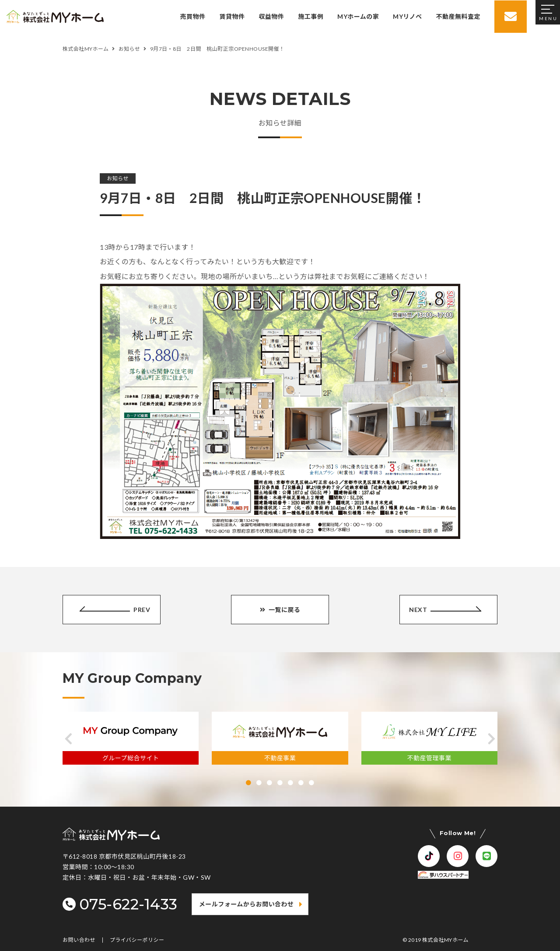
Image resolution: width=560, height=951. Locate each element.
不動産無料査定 (457, 16)
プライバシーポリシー (137, 940)
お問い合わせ (79, 940)
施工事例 (310, 16)
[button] (68, 739)
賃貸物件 (231, 16)
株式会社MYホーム (445, 940)
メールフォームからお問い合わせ (247, 904)
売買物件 (192, 16)
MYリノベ (406, 16)
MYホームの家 (357, 16)
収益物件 (270, 16)
